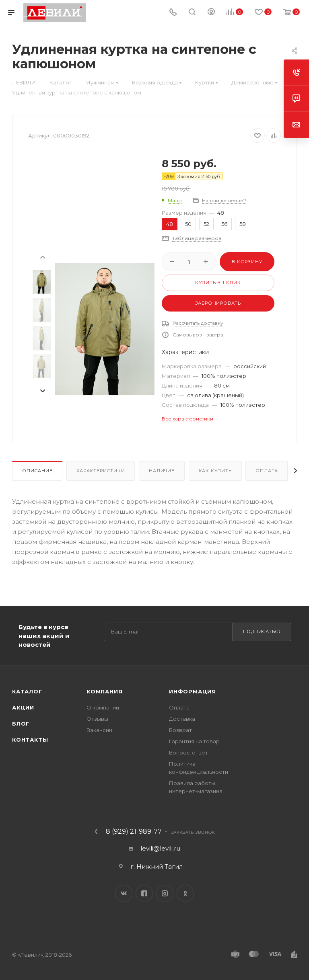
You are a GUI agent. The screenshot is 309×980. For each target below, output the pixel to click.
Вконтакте (124, 893)
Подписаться (263, 631)
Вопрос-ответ (188, 752)
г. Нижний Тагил (157, 866)
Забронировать (218, 303)
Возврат (180, 730)
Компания (104, 691)
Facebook (144, 893)
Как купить (215, 471)
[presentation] (42, 256)
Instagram (165, 893)
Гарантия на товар (194, 741)
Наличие (162, 471)
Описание (37, 471)
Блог (21, 724)
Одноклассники (185, 893)
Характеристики (101, 471)
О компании (103, 707)
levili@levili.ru (160, 848)
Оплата (267, 471)
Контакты (30, 740)
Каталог (27, 691)
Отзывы (97, 719)
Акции (23, 707)
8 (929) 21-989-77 (134, 832)
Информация (193, 691)
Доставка (182, 719)
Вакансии (99, 730)
